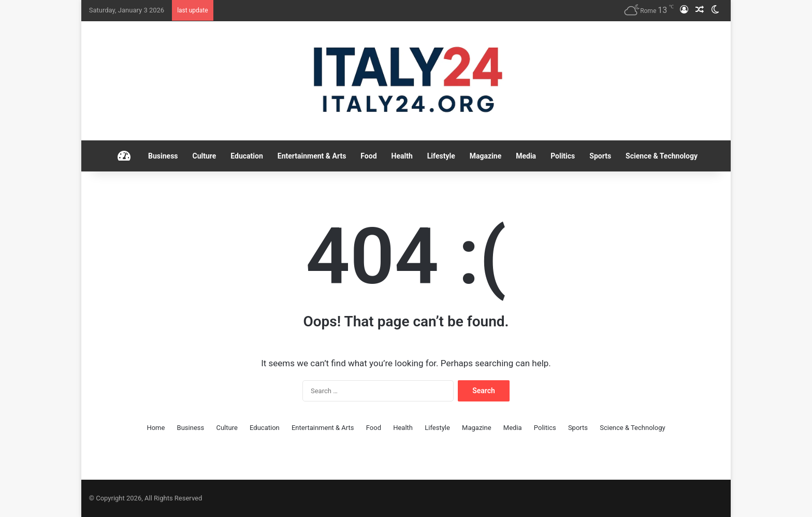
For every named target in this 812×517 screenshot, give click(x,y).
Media (526, 156)
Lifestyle (441, 156)
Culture (205, 156)
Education (247, 156)
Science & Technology (662, 156)
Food (368, 156)
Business (163, 156)
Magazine (485, 156)
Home (156, 428)
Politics (563, 156)
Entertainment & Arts (312, 156)
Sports (600, 156)
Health (402, 156)
